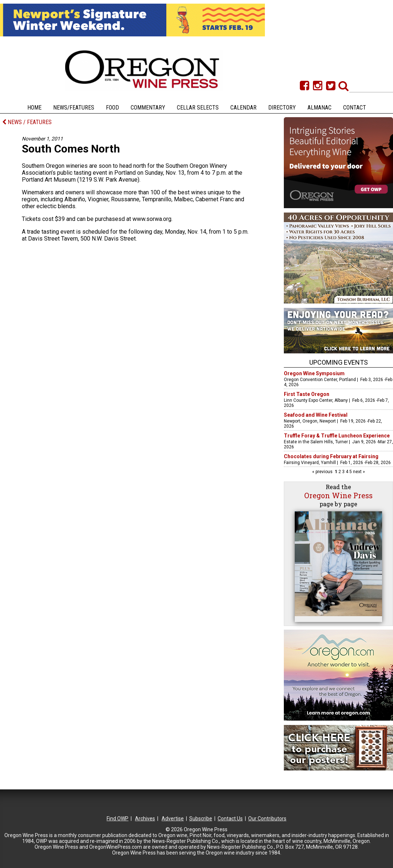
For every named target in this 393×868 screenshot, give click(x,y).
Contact (355, 108)
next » (358, 472)
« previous (323, 472)
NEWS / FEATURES (27, 122)
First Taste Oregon (307, 394)
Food (112, 108)
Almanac (319, 108)
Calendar (243, 108)
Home (34, 108)
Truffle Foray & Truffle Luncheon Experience (337, 436)
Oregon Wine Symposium (314, 373)
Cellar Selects (198, 108)
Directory (282, 108)
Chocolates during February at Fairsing (331, 456)
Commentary (148, 108)
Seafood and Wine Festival (316, 415)
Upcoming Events (339, 362)
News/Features (74, 108)
